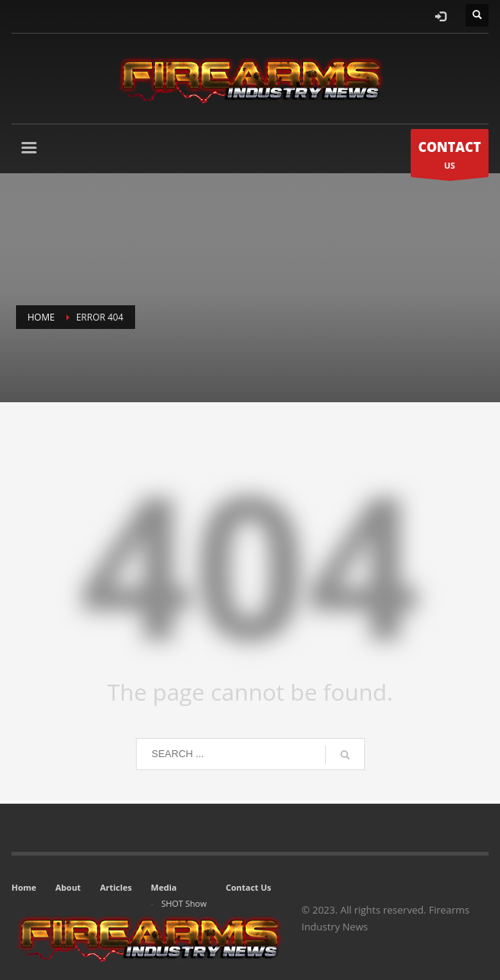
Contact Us (249, 887)
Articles (116, 887)
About (68, 887)
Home (24, 887)
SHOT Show (184, 903)
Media (164, 887)
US (450, 157)
